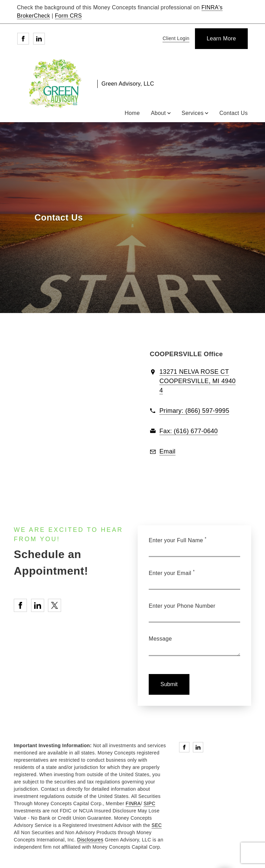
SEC (157, 825)
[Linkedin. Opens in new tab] (39, 39)
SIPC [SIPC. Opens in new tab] (149, 803)
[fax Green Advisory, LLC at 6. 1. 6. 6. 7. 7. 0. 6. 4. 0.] (189, 431)
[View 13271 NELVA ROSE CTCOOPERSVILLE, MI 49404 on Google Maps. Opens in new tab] (198, 381)
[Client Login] (175, 39)
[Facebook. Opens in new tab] (23, 39)
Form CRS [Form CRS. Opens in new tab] (68, 16)
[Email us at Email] (168, 452)
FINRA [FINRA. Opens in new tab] (133, 803)
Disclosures (90, 840)
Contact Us (234, 113)
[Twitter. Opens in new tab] (55, 605)
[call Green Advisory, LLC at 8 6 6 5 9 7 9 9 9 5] (194, 411)
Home (132, 113)
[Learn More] (221, 39)
